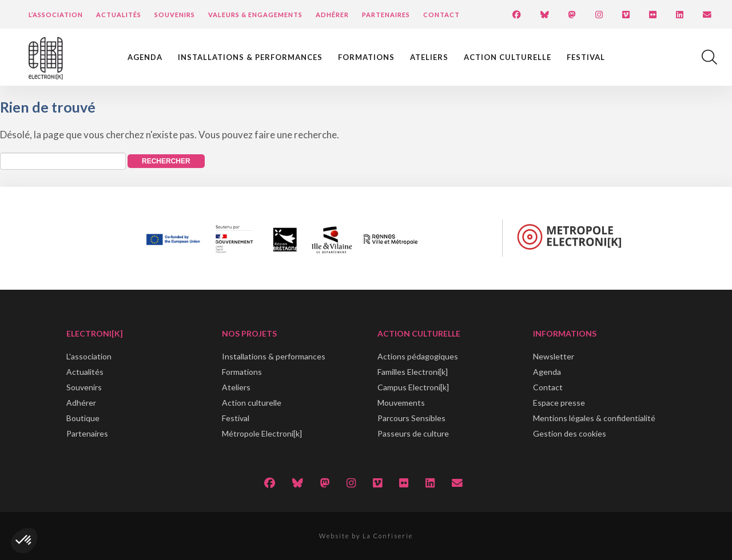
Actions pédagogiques (418, 356)
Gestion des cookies (570, 433)
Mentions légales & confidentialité (594, 418)
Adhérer (332, 15)
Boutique (83, 418)
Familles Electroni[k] (413, 372)
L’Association (56, 15)
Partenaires (386, 15)
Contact (441, 15)
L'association (89, 356)
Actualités (119, 15)
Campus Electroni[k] (413, 387)
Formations (366, 57)
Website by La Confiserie (366, 536)
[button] (24, 541)
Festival (586, 57)
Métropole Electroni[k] (262, 433)
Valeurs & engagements (255, 15)
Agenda (145, 57)
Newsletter (554, 356)
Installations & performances (250, 57)
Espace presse (559, 403)
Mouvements (401, 403)
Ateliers (429, 57)
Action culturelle (508, 57)
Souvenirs (175, 15)
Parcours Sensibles (411, 418)
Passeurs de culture (413, 433)
